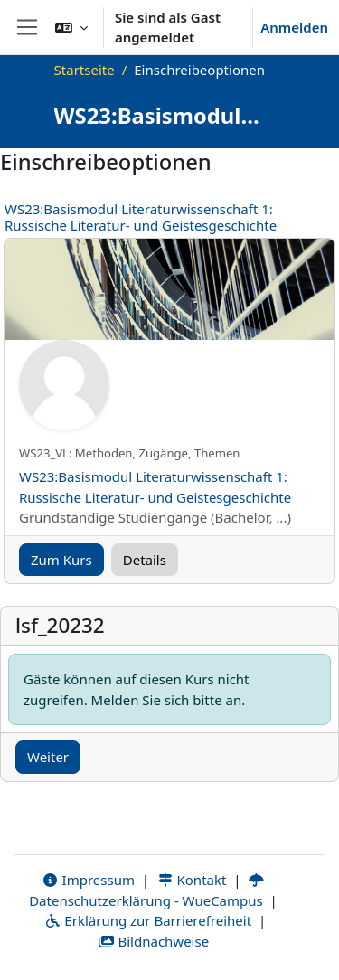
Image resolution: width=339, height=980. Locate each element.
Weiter (48, 757)
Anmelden (294, 27)
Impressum (88, 880)
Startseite (85, 70)
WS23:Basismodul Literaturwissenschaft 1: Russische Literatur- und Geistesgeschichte (141, 217)
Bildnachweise (153, 941)
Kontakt (192, 880)
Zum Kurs (61, 560)
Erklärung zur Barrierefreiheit (148, 920)
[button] (71, 27)
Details (145, 560)
